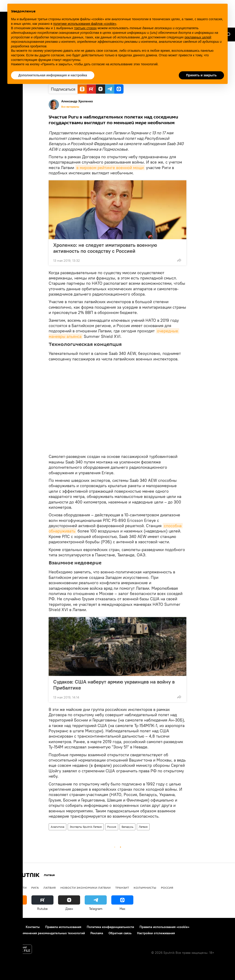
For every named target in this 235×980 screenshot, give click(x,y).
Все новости (16, 888)
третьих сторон (85, 28)
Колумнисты (145, 888)
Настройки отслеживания (156, 933)
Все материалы (70, 107)
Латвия (143, 827)
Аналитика (57, 827)
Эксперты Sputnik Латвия (86, 827)
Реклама (97, 933)
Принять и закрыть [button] (201, 75)
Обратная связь (120, 933)
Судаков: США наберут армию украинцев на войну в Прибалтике (114, 685)
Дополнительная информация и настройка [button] (53, 75)
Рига (35, 888)
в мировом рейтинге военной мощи (110, 168)
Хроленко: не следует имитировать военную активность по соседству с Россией (105, 248)
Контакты (33, 927)
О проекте (13, 927)
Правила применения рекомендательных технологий (45, 933)
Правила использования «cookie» (164, 927)
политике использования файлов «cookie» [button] (85, 24)
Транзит (122, 888)
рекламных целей (198, 37)
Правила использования (63, 927)
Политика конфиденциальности (110, 927)
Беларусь (127, 827)
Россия (112, 827)
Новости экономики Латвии (85, 888)
